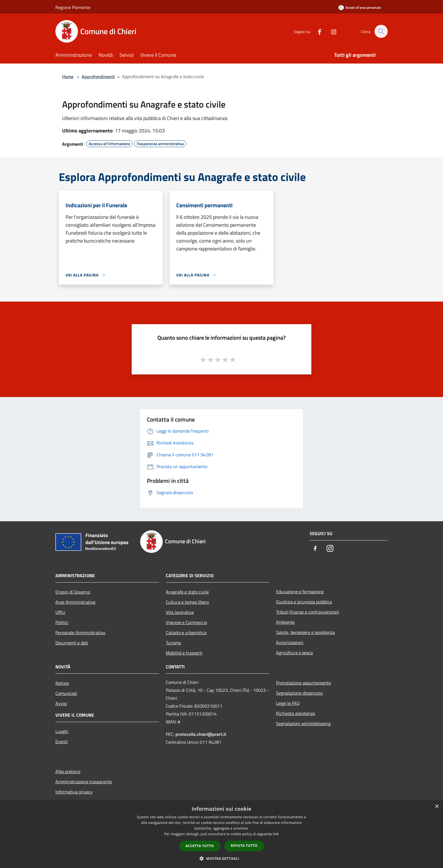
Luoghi (62, 731)
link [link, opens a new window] (276, 834)
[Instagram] (331, 31)
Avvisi (61, 703)
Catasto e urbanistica (186, 633)
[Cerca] (381, 31)
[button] (221, 858)
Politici (62, 622)
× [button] (437, 807)
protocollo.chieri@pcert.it (201, 734)
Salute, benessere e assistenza (305, 632)
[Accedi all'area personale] (360, 7)
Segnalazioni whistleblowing (303, 723)
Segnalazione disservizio (299, 693)
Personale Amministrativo (80, 633)
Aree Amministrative (75, 602)
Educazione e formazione (300, 592)
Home (68, 77)
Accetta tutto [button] (200, 846)
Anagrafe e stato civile (187, 592)
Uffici (60, 612)
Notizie (62, 683)
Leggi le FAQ (288, 703)
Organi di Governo (73, 592)
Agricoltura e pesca (294, 653)
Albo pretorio (68, 771)
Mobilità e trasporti (184, 653)
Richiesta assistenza (296, 713)
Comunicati (66, 693)
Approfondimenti (98, 77)
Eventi (62, 741)
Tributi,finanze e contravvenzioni (308, 612)
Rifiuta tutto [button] (244, 846)
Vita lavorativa (180, 612)
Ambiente (285, 622)
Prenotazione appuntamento (303, 683)
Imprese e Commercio (186, 622)
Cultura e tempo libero (187, 602)
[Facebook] (316, 31)
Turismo (173, 643)
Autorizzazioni (290, 642)
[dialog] (221, 834)
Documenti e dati (72, 643)
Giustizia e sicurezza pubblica (304, 602)
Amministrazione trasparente (84, 782)
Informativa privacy (74, 792)
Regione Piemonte (73, 7)
